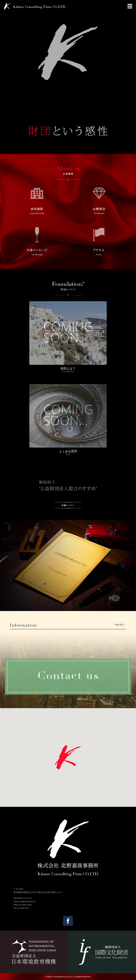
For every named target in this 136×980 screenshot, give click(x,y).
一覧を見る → (120, 625)
